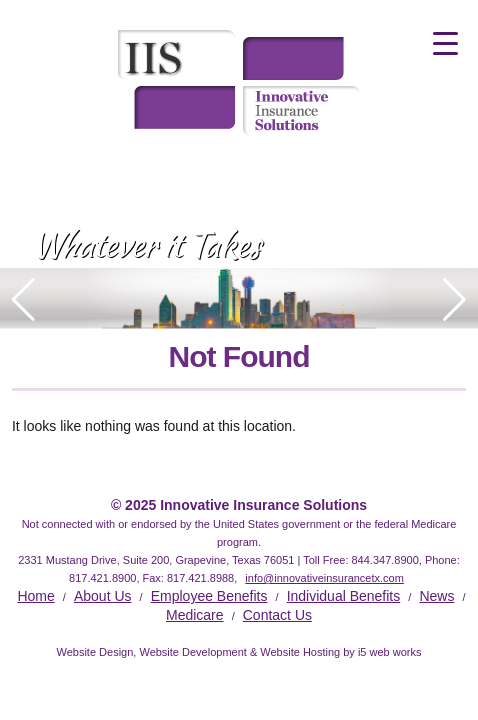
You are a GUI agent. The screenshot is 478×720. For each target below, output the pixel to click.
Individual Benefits (344, 596)
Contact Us (277, 615)
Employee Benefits (209, 596)
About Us (103, 596)
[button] (454, 300)
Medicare (195, 615)
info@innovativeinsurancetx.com (324, 578)
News (436, 596)
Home (35, 596)
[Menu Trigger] (445, 42)
